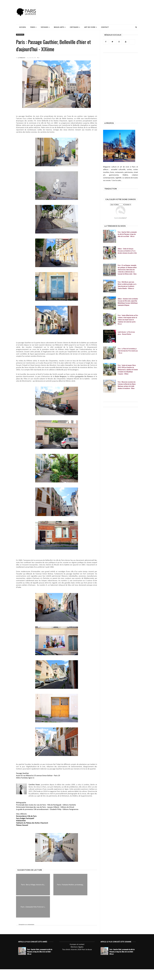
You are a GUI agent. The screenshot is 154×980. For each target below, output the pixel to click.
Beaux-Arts (60, 27)
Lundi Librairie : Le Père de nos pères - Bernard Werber (126, 333)
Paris (33, 27)
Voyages (45, 27)
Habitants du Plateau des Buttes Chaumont (32, 823)
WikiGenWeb (21, 821)
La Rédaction (22, 58)
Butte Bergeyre (61, 377)
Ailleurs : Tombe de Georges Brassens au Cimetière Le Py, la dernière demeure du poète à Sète (127, 251)
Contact (105, 27)
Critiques (75, 27)
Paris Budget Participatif (25, 818)
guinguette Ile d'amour (84, 377)
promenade (20, 35)
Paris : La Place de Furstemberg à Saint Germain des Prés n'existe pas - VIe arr (128, 351)
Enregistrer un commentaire (26, 925)
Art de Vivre (91, 27)
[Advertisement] (99, 8)
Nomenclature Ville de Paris (26, 816)
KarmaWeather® (123, 218)
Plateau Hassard (22, 825)
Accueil (23, 27)
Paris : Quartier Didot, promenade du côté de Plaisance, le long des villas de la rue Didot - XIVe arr (127, 234)
